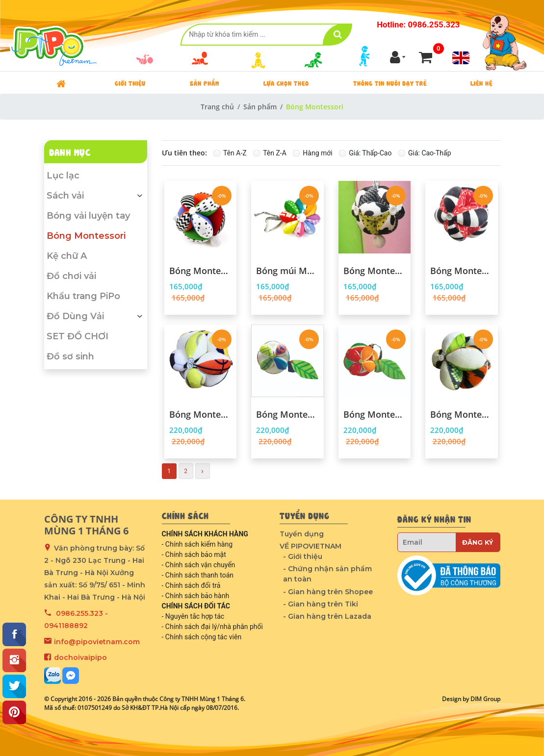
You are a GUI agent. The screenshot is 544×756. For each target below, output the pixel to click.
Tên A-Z (235, 153)
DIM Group (485, 699)
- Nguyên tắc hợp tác (193, 616)
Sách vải (96, 196)
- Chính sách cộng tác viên (202, 637)
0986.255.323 (79, 613)
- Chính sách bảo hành (196, 596)
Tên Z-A (275, 153)
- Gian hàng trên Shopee (328, 592)
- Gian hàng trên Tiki (321, 604)
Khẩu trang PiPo (83, 296)
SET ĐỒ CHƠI (78, 336)
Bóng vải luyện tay (88, 216)
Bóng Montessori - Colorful (201, 271)
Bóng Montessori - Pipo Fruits (375, 415)
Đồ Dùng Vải (96, 316)
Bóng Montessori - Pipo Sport (201, 415)
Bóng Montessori (86, 236)
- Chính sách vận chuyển (199, 565)
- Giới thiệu (303, 556)
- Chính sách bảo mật (194, 554)
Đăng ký (478, 542)
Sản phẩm (205, 83)
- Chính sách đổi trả (191, 585)
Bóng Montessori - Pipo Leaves (287, 415)
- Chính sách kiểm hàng (197, 544)
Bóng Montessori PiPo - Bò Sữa (375, 271)
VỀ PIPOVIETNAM (311, 546)
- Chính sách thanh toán (198, 575)
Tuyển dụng (302, 534)
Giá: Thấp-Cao (370, 153)
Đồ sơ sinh (70, 356)
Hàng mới (317, 153)
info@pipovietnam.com (97, 642)
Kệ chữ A (67, 256)
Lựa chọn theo (286, 83)
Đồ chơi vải (71, 276)
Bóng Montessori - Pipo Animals (462, 415)
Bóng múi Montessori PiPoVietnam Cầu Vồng (287, 271)
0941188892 (66, 626)
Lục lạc (63, 176)
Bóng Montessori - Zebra (462, 271)
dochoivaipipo (80, 657)
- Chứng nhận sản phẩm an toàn (327, 574)
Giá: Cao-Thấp (430, 153)
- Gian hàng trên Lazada (327, 616)
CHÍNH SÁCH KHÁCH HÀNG (205, 534)
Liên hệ (481, 83)
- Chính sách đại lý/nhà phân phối (212, 627)
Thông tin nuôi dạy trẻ (390, 83)
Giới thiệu (130, 83)
